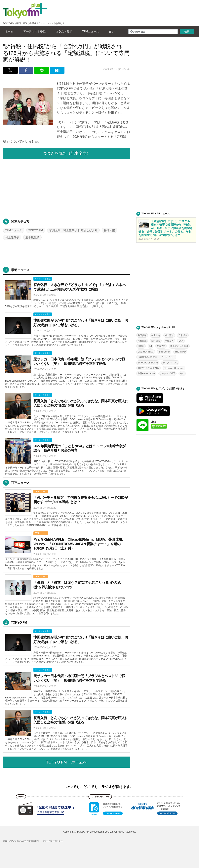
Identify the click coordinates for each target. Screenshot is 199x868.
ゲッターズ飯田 (167, 373)
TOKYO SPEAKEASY (148, 368)
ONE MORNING (146, 352)
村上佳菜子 (12, 237)
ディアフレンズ (170, 363)
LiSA (181, 341)
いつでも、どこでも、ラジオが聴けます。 (99, 787)
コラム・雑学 (63, 31)
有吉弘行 (161, 346)
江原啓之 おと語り (179, 346)
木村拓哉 (142, 341)
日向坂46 (156, 341)
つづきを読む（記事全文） (67, 153)
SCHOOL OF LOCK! (148, 363)
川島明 (141, 346)
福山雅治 (169, 335)
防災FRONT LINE (146, 373)
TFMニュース (90, 31)
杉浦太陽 (109, 230)
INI (150, 346)
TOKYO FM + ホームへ (67, 762)
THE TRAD (180, 352)
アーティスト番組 (33, 31)
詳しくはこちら (67, 292)
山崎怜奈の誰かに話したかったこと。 (156, 357)
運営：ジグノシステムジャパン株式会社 (21, 841)
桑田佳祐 (142, 335)
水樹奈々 (169, 341)
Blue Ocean (164, 352)
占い (111, 31)
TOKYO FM (36, 230)
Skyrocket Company (174, 368)
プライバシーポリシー (53, 841)
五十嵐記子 (32, 237)
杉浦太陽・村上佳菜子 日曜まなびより (73, 230)
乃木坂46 (183, 335)
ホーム (8, 31)
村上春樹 (156, 335)
